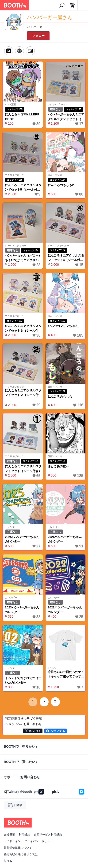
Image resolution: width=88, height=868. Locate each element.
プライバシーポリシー (38, 841)
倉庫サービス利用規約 (48, 835)
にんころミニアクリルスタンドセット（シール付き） (23, 469)
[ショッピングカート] (72, 5)
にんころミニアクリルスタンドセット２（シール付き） (23, 393)
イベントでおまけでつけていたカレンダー (23, 680)
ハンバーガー (36, 27)
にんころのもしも (60, 397)
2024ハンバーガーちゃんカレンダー (65, 539)
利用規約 (24, 835)
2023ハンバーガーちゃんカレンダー (22, 610)
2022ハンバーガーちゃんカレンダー (65, 610)
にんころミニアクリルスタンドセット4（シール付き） (66, 258)
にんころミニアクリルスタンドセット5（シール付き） (23, 188)
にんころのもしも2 (61, 185)
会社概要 (9, 835)
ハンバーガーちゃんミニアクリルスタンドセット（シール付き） (66, 117)
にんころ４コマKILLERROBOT (22, 117)
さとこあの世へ (59, 466)
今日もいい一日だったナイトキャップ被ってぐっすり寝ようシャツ (66, 674)
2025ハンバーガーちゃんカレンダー (22, 539)
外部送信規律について (18, 848)
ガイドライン (12, 841)
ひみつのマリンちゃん (63, 326)
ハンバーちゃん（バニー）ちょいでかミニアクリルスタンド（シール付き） (23, 258)
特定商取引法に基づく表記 (21, 854)
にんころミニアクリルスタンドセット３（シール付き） (23, 328)
